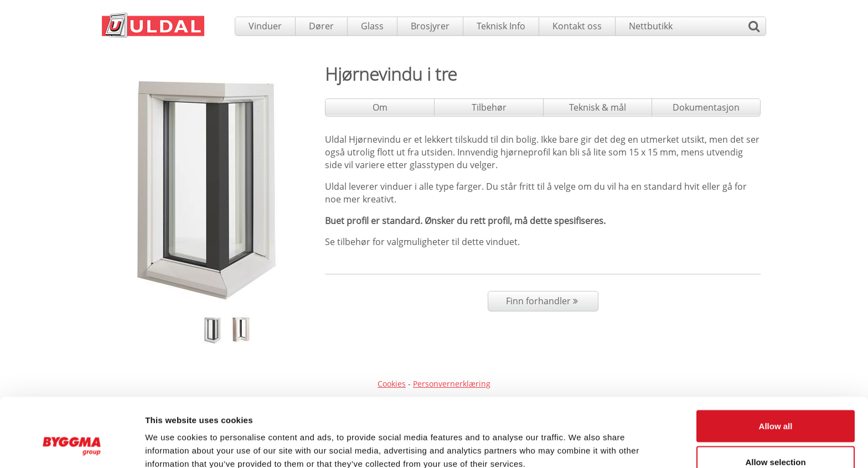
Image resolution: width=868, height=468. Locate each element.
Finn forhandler (543, 301)
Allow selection (775, 402)
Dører (321, 26)
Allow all (776, 366)
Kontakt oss (577, 26)
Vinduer (265, 26)
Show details (581, 440)
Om (380, 107)
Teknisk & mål (598, 107)
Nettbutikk (651, 26)
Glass (372, 26)
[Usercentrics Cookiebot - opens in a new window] (72, 446)
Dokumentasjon (706, 107)
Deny (776, 438)
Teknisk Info (501, 26)
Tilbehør (489, 107)
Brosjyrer (430, 26)
